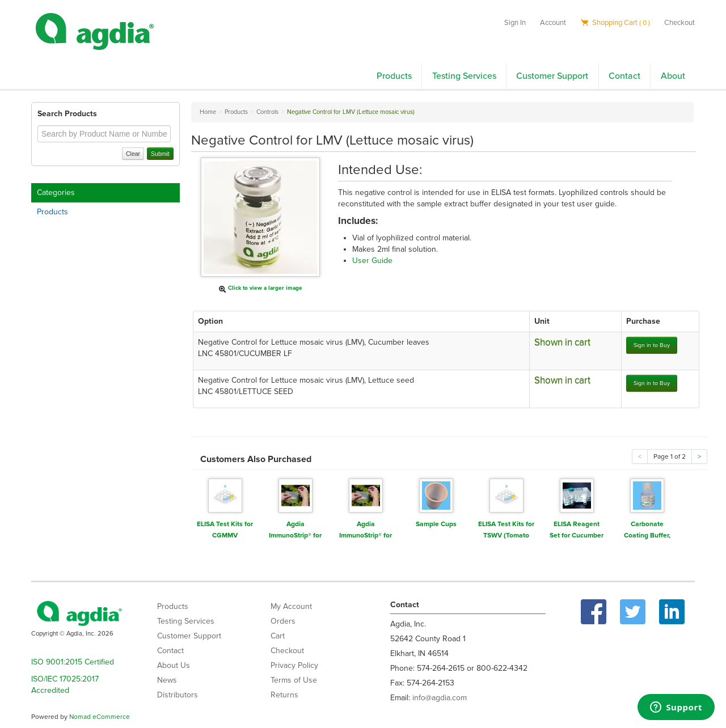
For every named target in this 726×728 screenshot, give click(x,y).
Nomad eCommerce (100, 717)
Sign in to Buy (652, 345)
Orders (283, 621)
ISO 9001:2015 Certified (73, 662)
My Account (291, 606)
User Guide (372, 261)
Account (553, 23)
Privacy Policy (294, 665)
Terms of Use (294, 680)
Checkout (679, 23)
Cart (278, 636)
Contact (624, 76)
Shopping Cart (615, 23)
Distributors (178, 695)
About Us (174, 665)
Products (394, 76)
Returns (284, 695)
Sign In (515, 23)
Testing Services (464, 76)
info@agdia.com (440, 698)
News (167, 680)
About (673, 76)
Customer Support (552, 76)
